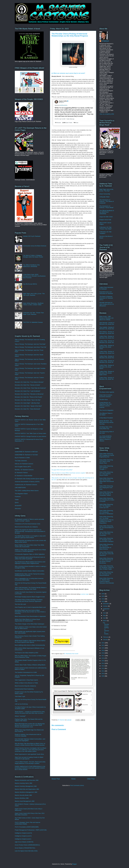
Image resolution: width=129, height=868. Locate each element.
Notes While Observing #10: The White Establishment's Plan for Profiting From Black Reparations (106, 520)
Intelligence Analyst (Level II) (23, 836)
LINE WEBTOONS (20, 488)
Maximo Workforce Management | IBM (26, 792)
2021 (103, 645)
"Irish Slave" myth (20, 696)
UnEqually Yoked (104, 197)
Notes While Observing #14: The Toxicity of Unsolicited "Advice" (106, 494)
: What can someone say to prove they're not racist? (68, 73)
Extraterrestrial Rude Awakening (24, 689)
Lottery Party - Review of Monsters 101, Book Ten (107, 378)
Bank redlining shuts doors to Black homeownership (30, 645)
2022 (103, 643)
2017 (103, 656)
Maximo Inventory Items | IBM (23, 783)
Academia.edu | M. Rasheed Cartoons (26, 485)
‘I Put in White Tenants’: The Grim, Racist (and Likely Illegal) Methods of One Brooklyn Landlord (30, 763)
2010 (103, 674)
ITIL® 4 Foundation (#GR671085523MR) (27, 827)
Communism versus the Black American (35, 246)
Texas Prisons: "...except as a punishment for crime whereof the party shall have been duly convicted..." (30, 712)
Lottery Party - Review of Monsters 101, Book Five (107, 357)
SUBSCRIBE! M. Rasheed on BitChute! (26, 452)
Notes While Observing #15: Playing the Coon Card (106, 487)
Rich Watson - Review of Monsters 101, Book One (107, 333)
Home (73, 779)
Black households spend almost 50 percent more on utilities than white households (30, 558)
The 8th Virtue (104, 400)
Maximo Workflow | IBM (22, 798)
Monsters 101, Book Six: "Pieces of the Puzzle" (29, 397)
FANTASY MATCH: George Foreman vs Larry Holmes (30, 436)
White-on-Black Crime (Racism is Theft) (26, 683)
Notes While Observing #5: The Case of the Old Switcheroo (106, 554)
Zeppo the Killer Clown (106, 217)
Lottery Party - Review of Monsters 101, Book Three (107, 347)
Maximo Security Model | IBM (23, 795)
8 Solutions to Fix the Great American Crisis (27, 524)
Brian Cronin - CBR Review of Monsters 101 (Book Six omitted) (106, 318)
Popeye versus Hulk (105, 220)
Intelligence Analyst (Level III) (23, 833)
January (106, 640)
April (105, 618)
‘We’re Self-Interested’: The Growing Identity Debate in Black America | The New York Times (31, 588)
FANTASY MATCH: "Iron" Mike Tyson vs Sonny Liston (30, 433)
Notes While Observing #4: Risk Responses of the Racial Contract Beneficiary (106, 561)
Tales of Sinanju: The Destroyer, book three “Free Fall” (31, 347)
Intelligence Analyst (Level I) (23, 839)
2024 (103, 599)
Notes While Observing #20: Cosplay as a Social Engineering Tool (107, 455)
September (106, 609)
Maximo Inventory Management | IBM (26, 786)
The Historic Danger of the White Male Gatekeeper (30, 624)
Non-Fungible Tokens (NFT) (23, 467)
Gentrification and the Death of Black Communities (29, 571)
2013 (103, 666)
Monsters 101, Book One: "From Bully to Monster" (29, 382)
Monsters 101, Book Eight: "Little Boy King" (27, 403)
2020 (103, 648)
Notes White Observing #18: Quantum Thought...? (106, 468)
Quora (17, 502)
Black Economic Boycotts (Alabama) (25, 686)
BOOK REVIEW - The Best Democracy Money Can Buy (106, 422)
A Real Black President (106, 418)
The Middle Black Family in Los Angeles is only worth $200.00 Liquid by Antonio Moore (30, 537)
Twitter (17, 500)
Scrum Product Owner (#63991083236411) (27, 845)
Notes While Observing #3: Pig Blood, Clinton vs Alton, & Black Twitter (107, 567)
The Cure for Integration (106, 410)
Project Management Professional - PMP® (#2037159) (31, 830)
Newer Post (56, 779)
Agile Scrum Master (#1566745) (24, 842)
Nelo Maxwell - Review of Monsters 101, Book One (107, 323)
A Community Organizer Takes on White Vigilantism (30, 554)
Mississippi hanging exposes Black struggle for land (30, 597)
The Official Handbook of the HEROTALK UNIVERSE (31, 266)
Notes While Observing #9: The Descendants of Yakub (106, 527)
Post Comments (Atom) (77, 785)
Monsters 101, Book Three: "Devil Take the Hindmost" (30, 388)
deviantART (18, 506)
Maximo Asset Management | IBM (25, 801)
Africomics (18, 509)
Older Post (91, 779)
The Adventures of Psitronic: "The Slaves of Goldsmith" (107, 201)
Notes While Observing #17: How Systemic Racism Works (106, 474)
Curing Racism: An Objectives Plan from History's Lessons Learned (106, 405)
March (105, 621)
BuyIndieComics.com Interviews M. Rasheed (106, 293)
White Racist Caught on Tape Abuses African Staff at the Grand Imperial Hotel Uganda (30, 641)
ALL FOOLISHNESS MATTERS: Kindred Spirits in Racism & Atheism (105, 438)
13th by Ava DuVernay (21, 704)
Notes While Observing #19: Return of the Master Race (106, 461)
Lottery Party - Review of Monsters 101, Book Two (107, 342)
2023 (103, 601)
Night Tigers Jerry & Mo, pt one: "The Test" (106, 190)
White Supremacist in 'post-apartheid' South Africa (29, 754)
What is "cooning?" (20, 716)
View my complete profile (107, 114)
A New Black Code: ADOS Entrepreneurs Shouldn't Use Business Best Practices (34, 276)
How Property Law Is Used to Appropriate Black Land (30, 607)
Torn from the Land (20, 604)
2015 (103, 661)
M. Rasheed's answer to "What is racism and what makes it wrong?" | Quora (29, 520)
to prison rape (85, 594)
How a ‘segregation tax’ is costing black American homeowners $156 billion (29, 579)
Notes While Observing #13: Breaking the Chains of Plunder (107, 500)
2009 (103, 676)
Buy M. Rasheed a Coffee (22, 458)
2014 (103, 663)
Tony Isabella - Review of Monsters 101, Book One (107, 328)
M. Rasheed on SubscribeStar (24, 476)
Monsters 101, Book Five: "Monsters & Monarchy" (29, 394)
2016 (103, 658)
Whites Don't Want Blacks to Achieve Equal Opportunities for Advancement (27, 620)
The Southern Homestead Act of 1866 (26, 672)
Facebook (18, 497)
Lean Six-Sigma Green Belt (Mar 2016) (26, 851)
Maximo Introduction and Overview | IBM (27, 780)
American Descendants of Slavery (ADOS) (27, 482)
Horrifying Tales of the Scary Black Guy (106, 428)
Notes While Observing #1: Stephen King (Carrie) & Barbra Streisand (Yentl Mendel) (107, 581)
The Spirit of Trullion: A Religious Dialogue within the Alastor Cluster (33, 256)
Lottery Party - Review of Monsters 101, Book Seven (107, 367)
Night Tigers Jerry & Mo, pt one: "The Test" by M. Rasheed (34, 294)
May (105, 615)
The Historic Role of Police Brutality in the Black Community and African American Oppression (29, 600)
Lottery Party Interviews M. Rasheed (106, 288)
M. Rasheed (105, 41)
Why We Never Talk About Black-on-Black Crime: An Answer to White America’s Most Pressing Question (30, 744)
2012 (103, 668)
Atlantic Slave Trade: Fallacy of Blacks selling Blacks (30, 665)
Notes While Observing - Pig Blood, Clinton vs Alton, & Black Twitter (33, 304)
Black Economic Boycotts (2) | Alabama (26, 527)
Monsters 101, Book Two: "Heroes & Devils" (28, 385)
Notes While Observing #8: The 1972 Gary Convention (106, 534)
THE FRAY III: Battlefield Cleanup (33, 322)
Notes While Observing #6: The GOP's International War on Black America (106, 547)
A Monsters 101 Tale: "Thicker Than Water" (106, 228)
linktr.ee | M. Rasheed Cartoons (24, 464)
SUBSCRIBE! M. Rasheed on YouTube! (26, 455)
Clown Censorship (105, 194)
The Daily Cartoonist (21, 461)
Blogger (74, 864)
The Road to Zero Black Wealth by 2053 (26, 653)
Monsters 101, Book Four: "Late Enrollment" (28, 391)
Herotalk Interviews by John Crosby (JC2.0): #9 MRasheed (107, 304)
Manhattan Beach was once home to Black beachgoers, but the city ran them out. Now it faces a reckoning (30, 612)
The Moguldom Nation (21, 494)
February (106, 637)
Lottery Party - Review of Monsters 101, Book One (107, 337)
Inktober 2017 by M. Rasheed (32, 236)
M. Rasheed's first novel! (71, 654)
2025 (103, 596)
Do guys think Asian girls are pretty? (62, 470)
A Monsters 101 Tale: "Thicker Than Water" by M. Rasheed (33, 313)
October (106, 606)
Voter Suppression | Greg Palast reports (26, 680)
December (106, 604)
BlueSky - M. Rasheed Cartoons (24, 470)
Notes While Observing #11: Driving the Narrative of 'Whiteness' (106, 512)
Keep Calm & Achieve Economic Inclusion (106, 396)
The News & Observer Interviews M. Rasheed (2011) (106, 298)
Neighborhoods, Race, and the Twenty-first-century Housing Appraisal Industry (30, 575)
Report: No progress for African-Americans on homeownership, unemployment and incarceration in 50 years (30, 531)
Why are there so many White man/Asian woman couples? (69, 473)
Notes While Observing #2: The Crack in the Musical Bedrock (106, 574)
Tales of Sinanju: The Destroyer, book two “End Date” (30, 344)
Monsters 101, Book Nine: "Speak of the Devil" (28, 406)
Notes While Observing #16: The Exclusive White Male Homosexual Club (107, 481)
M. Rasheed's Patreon (21, 473)
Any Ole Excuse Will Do (30, 284)
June (105, 613)
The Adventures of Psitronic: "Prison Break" (107, 207)
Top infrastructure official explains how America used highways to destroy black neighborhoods (30, 563)
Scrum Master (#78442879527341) (25, 848)
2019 (103, 650)
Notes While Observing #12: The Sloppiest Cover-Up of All (106, 506)
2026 (103, 594)
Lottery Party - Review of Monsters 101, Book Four (107, 352)
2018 (103, 653)
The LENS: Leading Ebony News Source (27, 491)
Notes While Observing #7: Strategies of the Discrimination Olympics (106, 540)
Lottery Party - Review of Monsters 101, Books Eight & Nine (107, 373)
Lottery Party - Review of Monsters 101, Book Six (107, 362)
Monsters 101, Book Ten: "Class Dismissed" (28, 409)
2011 (103, 671)
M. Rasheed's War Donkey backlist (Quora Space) (29, 479)
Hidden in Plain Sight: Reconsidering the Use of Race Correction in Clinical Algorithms (30, 550)
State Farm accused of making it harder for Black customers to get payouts (29, 758)
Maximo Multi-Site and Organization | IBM (27, 789)
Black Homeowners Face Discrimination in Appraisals (30, 616)
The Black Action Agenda (107, 392)
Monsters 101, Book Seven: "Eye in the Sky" (28, 400)
